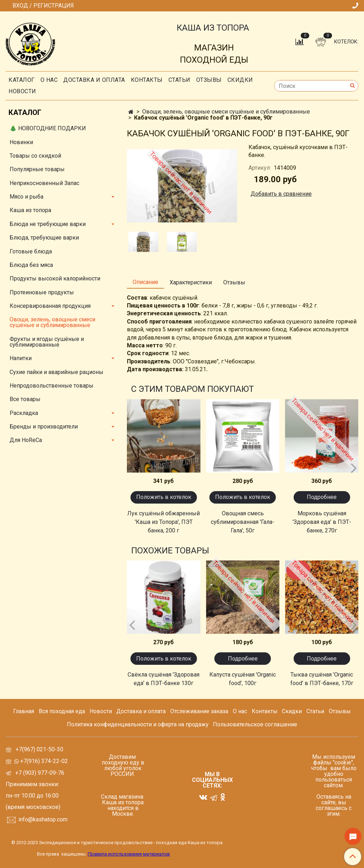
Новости (22, 91)
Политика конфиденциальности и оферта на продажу (138, 724)
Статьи (315, 711)
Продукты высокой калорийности (55, 278)
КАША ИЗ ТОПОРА (213, 28)
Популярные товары (37, 169)
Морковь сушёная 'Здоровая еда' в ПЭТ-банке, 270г (322, 522)
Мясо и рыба (26, 197)
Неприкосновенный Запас (44, 183)
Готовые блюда (31, 251)
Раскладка (24, 413)
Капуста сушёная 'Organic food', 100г (243, 679)
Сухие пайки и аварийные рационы (57, 372)
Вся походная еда (62, 711)
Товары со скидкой (35, 156)
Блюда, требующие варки (44, 238)
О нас (49, 80)
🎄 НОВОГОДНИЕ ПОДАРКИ (48, 128)
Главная (24, 711)
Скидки (292, 711)
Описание (145, 282)
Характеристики (191, 282)
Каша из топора (30, 210)
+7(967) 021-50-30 (40, 749)
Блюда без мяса (31, 265)
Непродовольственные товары (52, 386)
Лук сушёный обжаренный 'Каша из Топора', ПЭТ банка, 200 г (164, 522)
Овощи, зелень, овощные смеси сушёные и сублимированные (226, 112)
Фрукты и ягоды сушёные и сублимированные (47, 342)
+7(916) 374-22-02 (43, 761)
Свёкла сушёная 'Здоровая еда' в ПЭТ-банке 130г (164, 679)
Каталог (22, 80)
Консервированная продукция (50, 306)
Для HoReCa (26, 440)
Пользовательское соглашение (255, 724)
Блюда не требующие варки (48, 224)
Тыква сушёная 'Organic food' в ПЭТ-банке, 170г (322, 679)
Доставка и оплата (94, 80)
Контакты (147, 80)
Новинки (21, 142)
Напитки (21, 358)
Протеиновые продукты (42, 292)
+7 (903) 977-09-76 (39, 773)
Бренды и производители (44, 427)
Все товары (25, 399)
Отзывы (209, 80)
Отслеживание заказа (199, 711)
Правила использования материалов (129, 854)
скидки (240, 80)
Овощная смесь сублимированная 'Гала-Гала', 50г (243, 522)
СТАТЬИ (180, 80)
